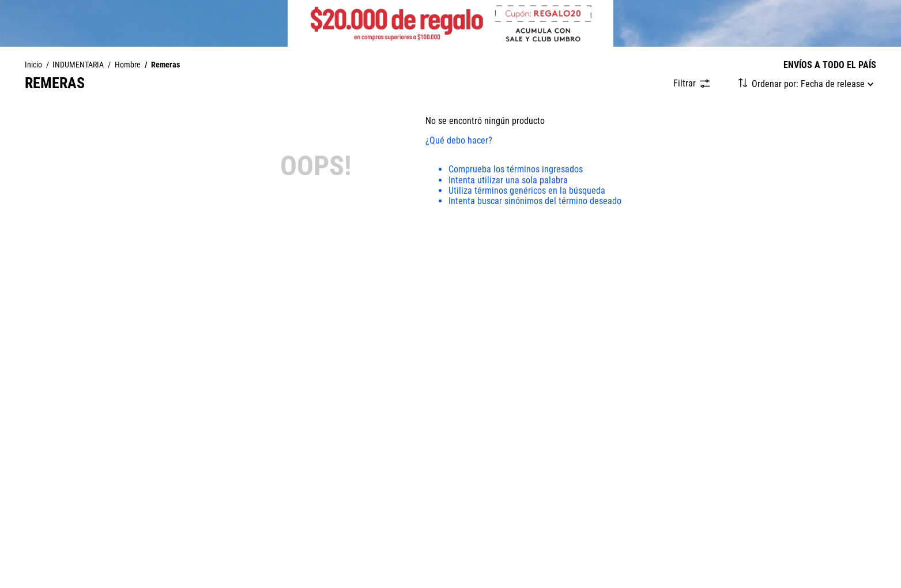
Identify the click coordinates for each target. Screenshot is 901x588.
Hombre (128, 65)
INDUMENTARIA (78, 65)
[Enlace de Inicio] (33, 65)
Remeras (165, 65)
